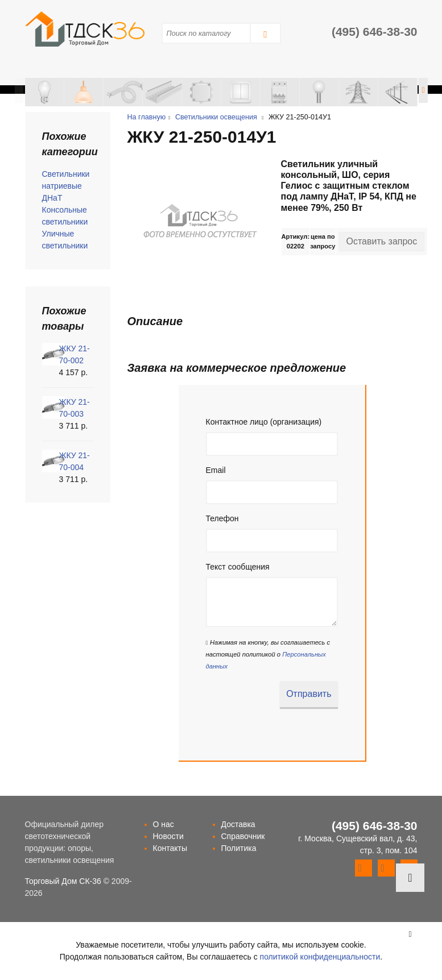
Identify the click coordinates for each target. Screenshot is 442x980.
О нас (164, 824)
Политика (239, 848)
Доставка (238, 824)
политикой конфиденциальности (320, 957)
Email (216, 470)
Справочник (243, 836)
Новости (168, 836)
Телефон (222, 518)
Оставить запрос (382, 241)
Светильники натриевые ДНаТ (66, 186)
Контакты (170, 848)
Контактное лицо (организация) (264, 422)
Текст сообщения (238, 567)
